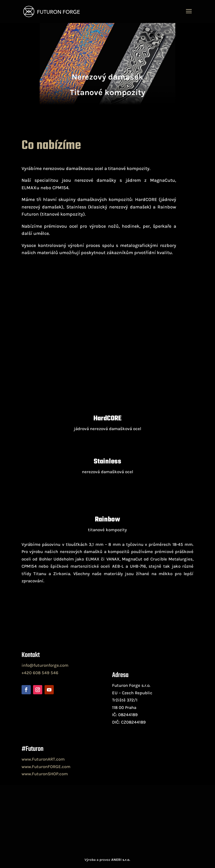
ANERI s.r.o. (121, 860)
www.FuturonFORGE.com (46, 767)
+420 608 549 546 (40, 673)
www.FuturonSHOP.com (45, 774)
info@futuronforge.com (45, 665)
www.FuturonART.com (43, 759)
